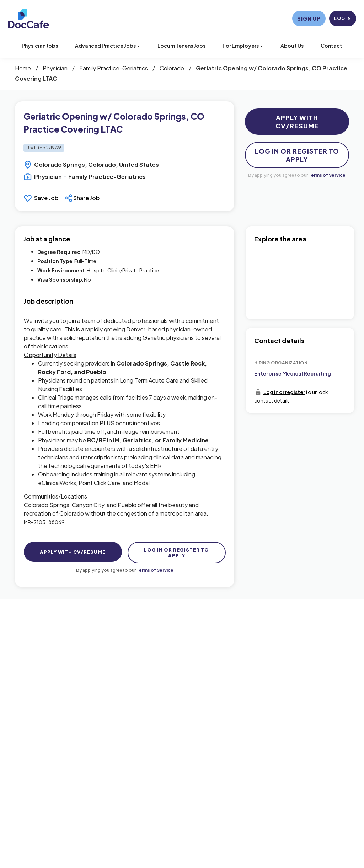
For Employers (243, 46)
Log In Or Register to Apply (297, 155)
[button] (83, 198)
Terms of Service (327, 175)
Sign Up (309, 18)
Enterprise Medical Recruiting (293, 373)
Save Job (46, 198)
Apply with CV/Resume (297, 122)
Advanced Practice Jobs (108, 46)
